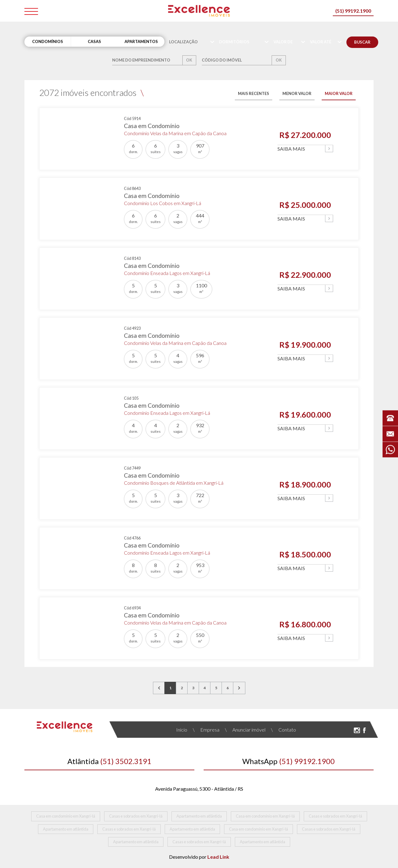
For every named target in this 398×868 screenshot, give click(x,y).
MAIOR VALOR (339, 93)
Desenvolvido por (199, 857)
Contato (284, 730)
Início (182, 730)
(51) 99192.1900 (353, 11)
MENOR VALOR (297, 93)
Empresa (206, 730)
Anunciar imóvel (245, 730)
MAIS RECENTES (254, 93)
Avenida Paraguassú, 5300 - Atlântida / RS (199, 789)
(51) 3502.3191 (109, 761)
